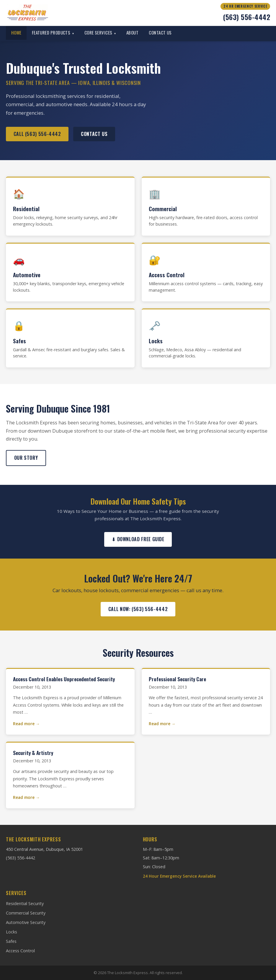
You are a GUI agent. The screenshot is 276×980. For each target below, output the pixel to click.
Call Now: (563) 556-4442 (138, 609)
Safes (11, 941)
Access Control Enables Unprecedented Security (64, 679)
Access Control (20, 951)
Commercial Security (26, 913)
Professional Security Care (177, 679)
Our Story (26, 458)
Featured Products (53, 32)
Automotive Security (26, 922)
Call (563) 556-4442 (37, 134)
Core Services (100, 32)
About (132, 32)
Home (16, 32)
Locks (12, 932)
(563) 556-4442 (246, 17)
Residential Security (25, 903)
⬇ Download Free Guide (138, 539)
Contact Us (160, 32)
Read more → (26, 724)
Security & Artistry (33, 753)
